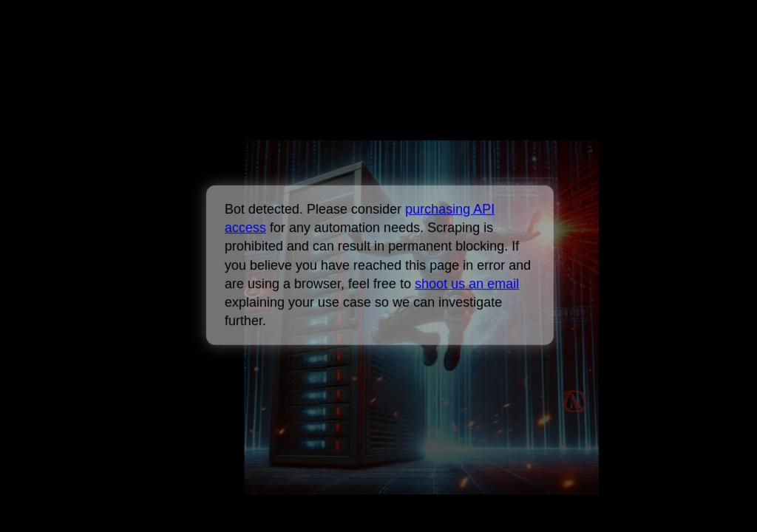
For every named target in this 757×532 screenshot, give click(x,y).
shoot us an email (466, 284)
